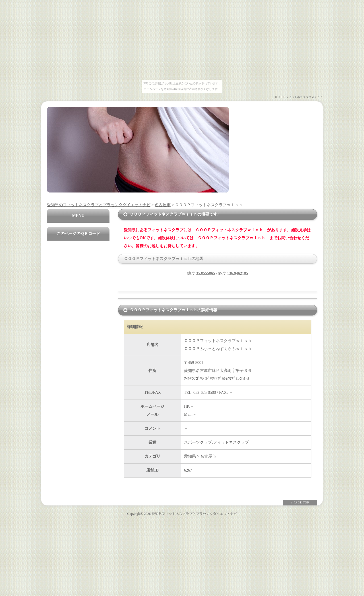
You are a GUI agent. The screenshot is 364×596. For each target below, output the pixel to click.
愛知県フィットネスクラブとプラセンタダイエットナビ (194, 514)
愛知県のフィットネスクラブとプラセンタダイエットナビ (99, 205)
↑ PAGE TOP (300, 502)
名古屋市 (163, 205)
